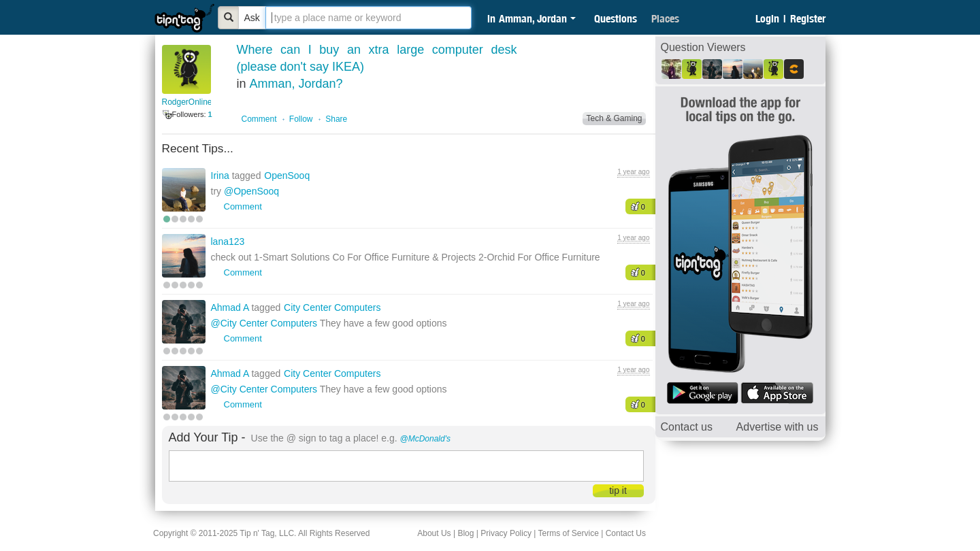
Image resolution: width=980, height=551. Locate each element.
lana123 (228, 241)
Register (808, 18)
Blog (465, 533)
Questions (616, 18)
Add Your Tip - (207, 437)
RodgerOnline (187, 102)
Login (767, 18)
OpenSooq (287, 176)
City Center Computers (332, 307)
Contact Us (626, 533)
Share (336, 119)
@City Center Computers (264, 323)
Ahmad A (231, 307)
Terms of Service (568, 533)
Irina (222, 176)
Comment (259, 119)
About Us (434, 533)
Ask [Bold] (252, 18)
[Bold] (229, 18)
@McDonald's (426, 439)
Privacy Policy (506, 533)
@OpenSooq (251, 191)
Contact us (687, 427)
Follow (301, 119)
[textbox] (369, 18)
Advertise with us (778, 427)
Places (665, 18)
